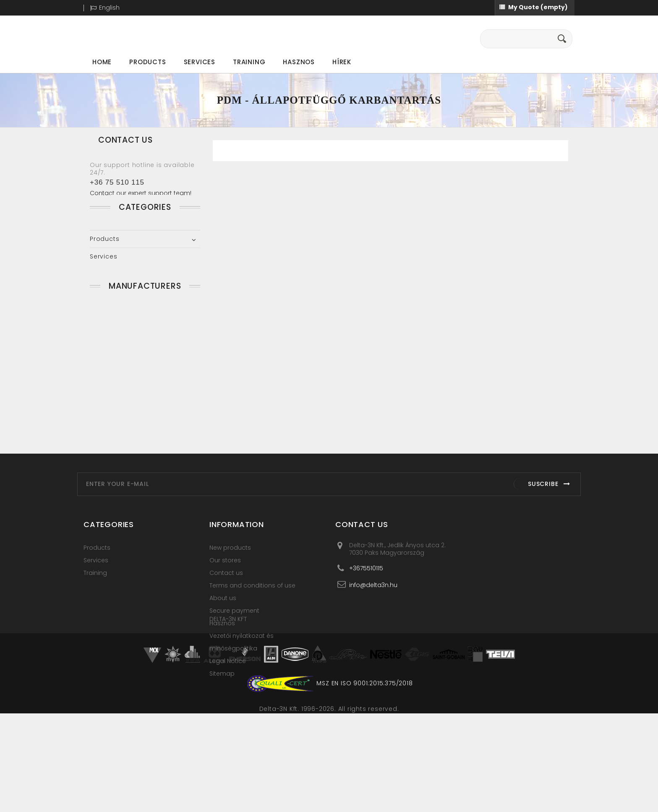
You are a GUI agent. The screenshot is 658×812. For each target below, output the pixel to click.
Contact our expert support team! (141, 193)
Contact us (226, 607)
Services (200, 62)
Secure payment (234, 645)
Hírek (342, 62)
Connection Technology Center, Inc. (133, 394)
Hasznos (299, 62)
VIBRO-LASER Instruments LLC (144, 433)
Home (102, 62)
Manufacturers (145, 323)
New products (230, 582)
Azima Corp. (117, 354)
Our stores (225, 594)
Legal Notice (228, 695)
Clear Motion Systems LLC (139, 372)
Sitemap (222, 708)
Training (249, 62)
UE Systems (115, 416)
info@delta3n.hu (373, 619)
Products (148, 62)
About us (223, 632)
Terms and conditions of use (252, 619)
